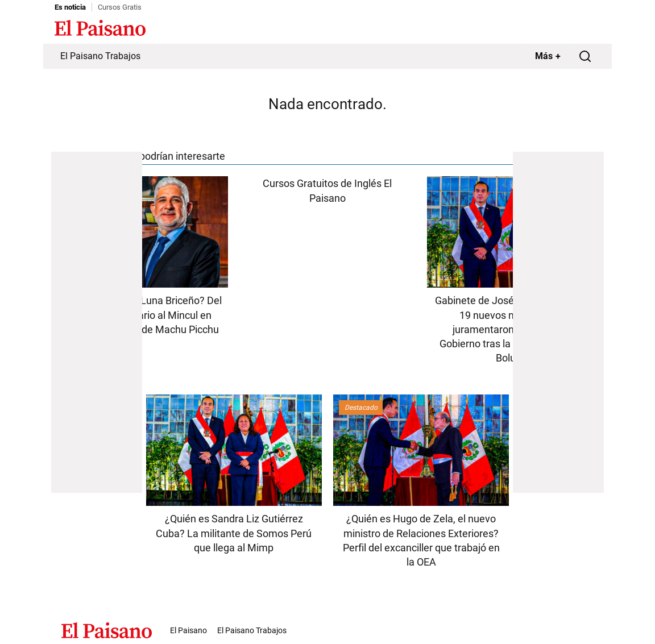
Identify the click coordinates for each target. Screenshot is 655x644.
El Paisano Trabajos (100, 56)
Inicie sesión (578, 29)
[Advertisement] (97, 322)
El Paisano (188, 630)
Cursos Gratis (120, 7)
